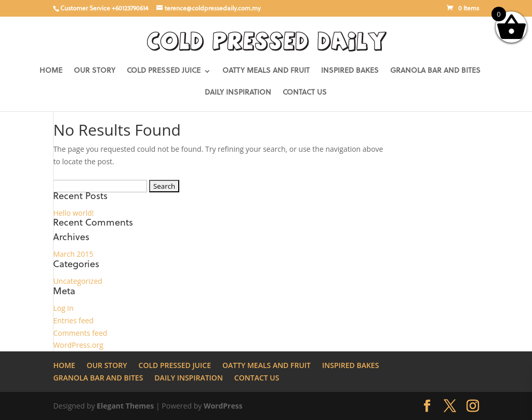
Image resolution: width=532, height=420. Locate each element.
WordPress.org (78, 345)
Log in (63, 308)
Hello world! (73, 213)
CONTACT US (305, 93)
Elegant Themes (125, 406)
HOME (51, 71)
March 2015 (73, 254)
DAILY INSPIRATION (238, 93)
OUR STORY (95, 71)
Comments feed (80, 333)
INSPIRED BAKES (350, 71)
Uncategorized (77, 281)
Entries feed (73, 320)
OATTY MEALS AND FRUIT (266, 71)
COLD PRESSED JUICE (164, 71)
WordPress (223, 406)
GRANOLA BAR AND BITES (435, 71)
